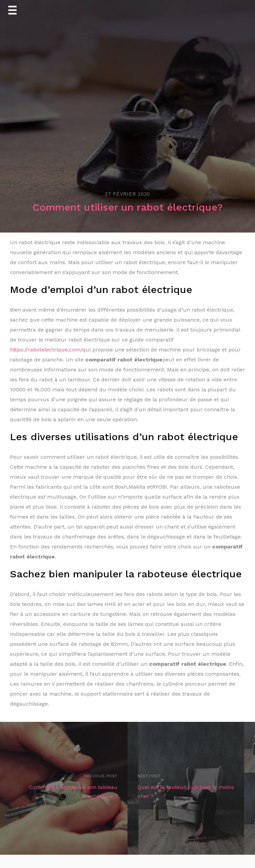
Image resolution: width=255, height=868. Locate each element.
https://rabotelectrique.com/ (46, 350)
